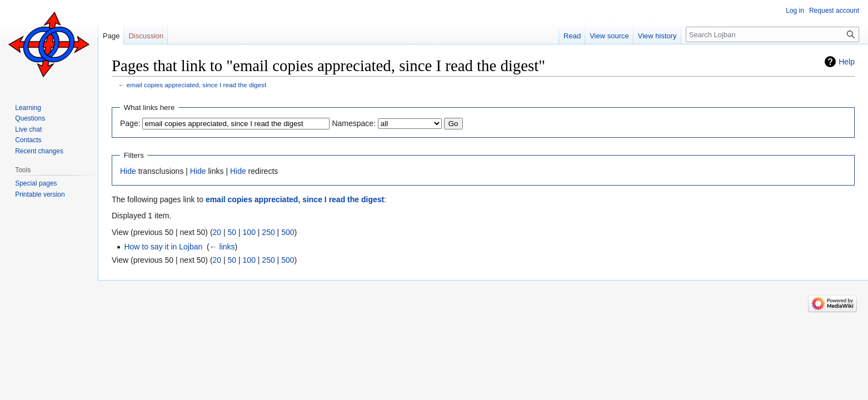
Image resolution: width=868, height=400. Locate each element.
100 (249, 232)
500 (288, 232)
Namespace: (354, 123)
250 (268, 232)
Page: (130, 123)
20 (217, 232)
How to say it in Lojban (163, 247)
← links (222, 247)
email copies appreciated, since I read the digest (196, 85)
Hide (128, 171)
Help (847, 62)
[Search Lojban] (772, 34)
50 (232, 232)
